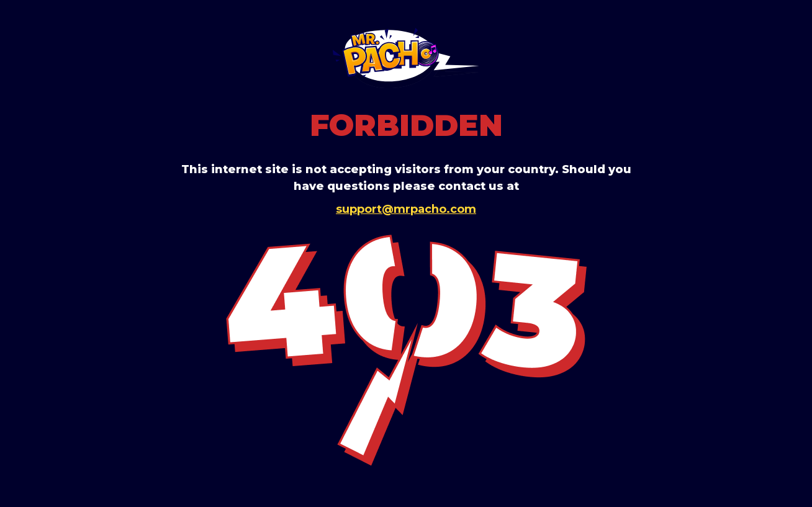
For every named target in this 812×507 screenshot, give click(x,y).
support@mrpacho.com (406, 209)
